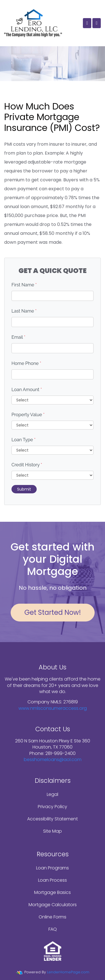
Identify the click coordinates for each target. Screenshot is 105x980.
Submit (24, 489)
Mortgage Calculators (53, 905)
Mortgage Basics (53, 892)
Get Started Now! (53, 612)
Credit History (27, 465)
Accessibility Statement (53, 819)
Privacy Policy (53, 807)
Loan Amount (27, 390)
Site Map (53, 831)
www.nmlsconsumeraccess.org (53, 708)
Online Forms (53, 917)
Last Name (24, 311)
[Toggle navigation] (97, 23)
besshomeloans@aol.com (53, 760)
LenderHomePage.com (68, 972)
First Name (24, 285)
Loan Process (53, 880)
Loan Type (24, 440)
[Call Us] (87, 23)
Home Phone (26, 363)
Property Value (28, 415)
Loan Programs (53, 868)
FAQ (53, 929)
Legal (53, 794)
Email (18, 337)
